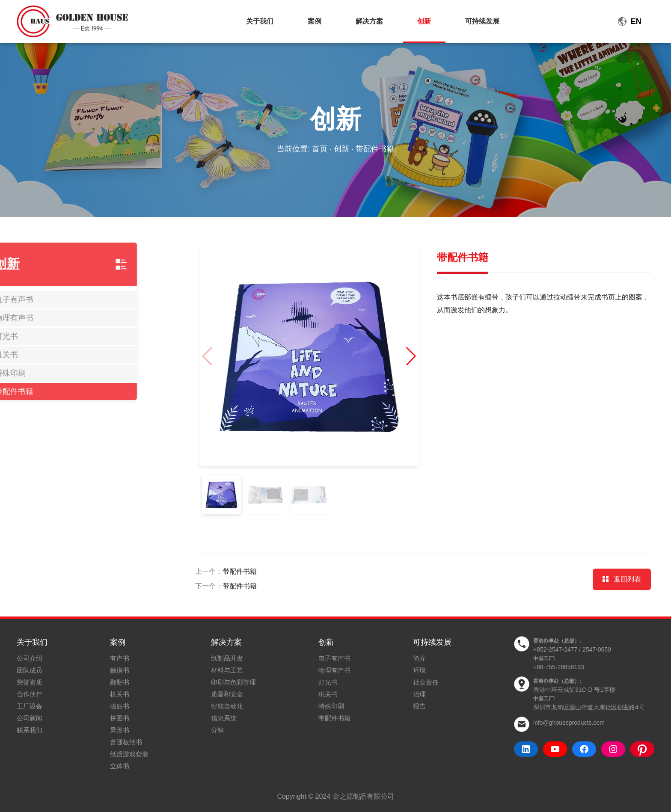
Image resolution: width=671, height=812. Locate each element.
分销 (217, 730)
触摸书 (120, 670)
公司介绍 (30, 658)
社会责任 (426, 682)
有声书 (120, 658)
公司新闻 (30, 718)
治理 (419, 694)
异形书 (120, 730)
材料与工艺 (227, 670)
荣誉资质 (30, 682)
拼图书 (120, 718)
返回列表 (622, 599)
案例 (315, 21)
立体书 (120, 766)
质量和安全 (227, 694)
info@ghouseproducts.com (569, 723)
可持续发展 (482, 21)
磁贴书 (120, 706)
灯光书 (328, 682)
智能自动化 (227, 706)
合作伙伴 (30, 694)
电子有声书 (334, 658)
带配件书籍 (240, 591)
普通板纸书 (126, 742)
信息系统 (224, 718)
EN (636, 21)
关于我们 (260, 21)
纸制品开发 (227, 658)
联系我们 (30, 730)
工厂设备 (30, 706)
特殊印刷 (331, 706)
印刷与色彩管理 (233, 682)
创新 (424, 21)
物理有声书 (334, 670)
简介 (419, 658)
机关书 (120, 694)
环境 (419, 670)
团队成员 (30, 670)
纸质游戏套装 (129, 754)
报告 (419, 706)
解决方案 (369, 21)
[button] (385, 356)
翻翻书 (120, 682)
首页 (320, 149)
